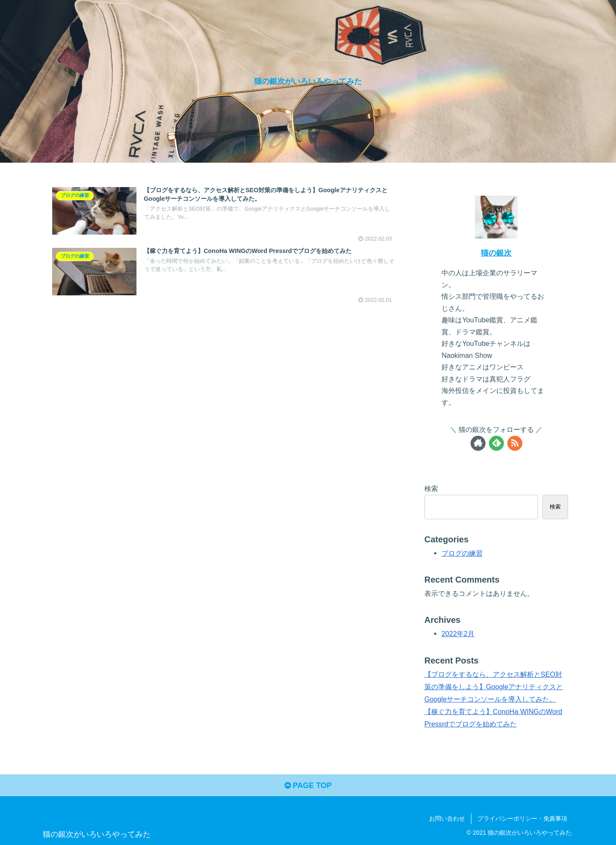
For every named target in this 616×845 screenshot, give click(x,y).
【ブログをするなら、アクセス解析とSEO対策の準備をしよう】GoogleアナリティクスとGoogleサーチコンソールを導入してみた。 (494, 687)
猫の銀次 (496, 253)
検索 (431, 488)
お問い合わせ (447, 818)
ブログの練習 (462, 553)
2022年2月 (458, 634)
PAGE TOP (308, 786)
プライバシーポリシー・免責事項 (522, 818)
